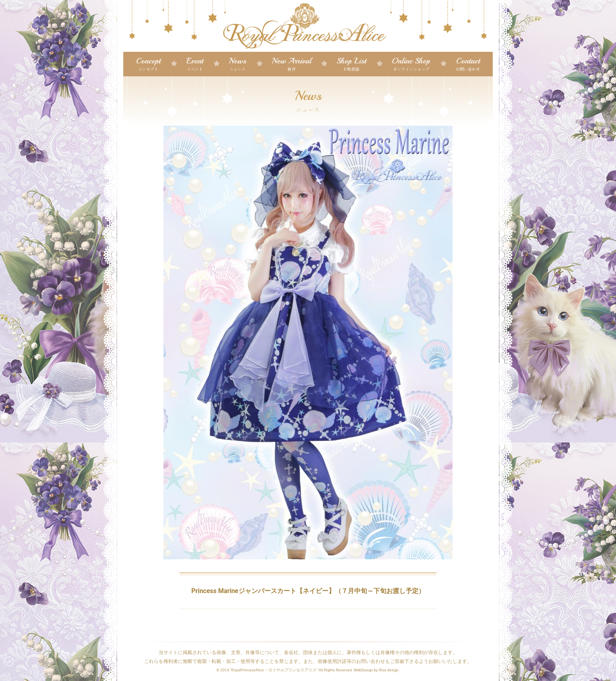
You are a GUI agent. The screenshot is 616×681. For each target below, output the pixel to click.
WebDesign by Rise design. (377, 670)
